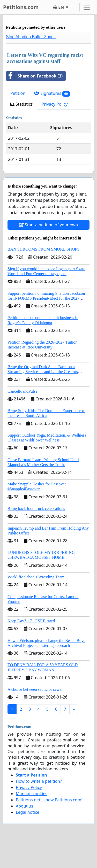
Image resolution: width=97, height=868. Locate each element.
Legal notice (28, 812)
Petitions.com (21, 7)
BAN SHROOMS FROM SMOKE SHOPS (43, 249)
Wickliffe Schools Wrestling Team (36, 577)
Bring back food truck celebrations (36, 509)
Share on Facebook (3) (34, 76)
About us (24, 806)
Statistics (22, 104)
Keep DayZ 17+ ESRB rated (31, 621)
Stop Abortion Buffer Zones (31, 37)
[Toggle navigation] (87, 7)
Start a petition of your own (48, 225)
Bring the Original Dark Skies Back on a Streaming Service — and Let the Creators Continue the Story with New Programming (44, 372)
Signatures (52, 93)
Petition (18, 93)
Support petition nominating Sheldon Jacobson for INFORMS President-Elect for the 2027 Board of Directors (46, 298)
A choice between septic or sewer (35, 689)
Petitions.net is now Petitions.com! (49, 800)
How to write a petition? (39, 781)
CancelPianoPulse (23, 391)
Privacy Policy (55, 104)
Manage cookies (32, 794)
